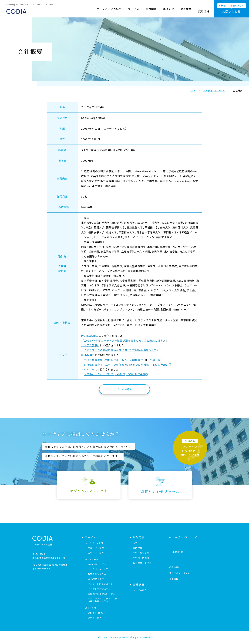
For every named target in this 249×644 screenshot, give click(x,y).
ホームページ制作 (94, 543)
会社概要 (186, 11)
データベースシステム (99, 569)
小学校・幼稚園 (141, 558)
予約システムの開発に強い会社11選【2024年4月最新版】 (119, 350)
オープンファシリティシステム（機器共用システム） (104, 600)
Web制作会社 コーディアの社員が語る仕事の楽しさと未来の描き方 (125, 340)
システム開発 (92, 559)
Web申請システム (97, 579)
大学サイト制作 (96, 553)
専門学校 (138, 548)
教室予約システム (97, 574)
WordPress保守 (96, 613)
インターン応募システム (100, 584)
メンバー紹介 (125, 389)
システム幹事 (89, 345)
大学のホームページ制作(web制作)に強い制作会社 (115, 374)
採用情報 (204, 11)
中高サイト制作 (96, 548)
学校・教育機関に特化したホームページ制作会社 (113, 360)
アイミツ (86, 369)
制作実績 (151, 11)
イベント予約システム (99, 589)
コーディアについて (109, 12)
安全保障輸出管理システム (102, 594)
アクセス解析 (95, 618)
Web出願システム (97, 564)
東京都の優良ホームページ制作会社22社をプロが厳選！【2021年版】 (126, 365)
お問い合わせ (176, 567)
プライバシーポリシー (181, 573)
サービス (134, 11)
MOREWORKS (90, 336)
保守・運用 (91, 608)
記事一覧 (155, 360)
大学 (135, 543)
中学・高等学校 (141, 553)
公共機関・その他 (142, 563)
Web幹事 (87, 355)
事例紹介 (169, 11)
